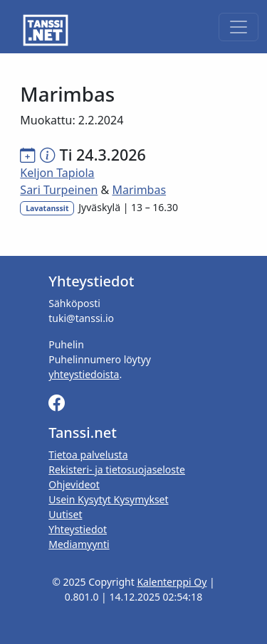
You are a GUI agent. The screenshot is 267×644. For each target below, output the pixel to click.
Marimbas (139, 190)
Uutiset (65, 514)
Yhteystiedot (78, 529)
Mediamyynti (79, 544)
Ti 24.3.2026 (103, 155)
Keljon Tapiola (57, 173)
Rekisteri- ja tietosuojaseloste (117, 469)
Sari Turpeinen (59, 190)
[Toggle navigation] (239, 27)
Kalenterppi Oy (172, 582)
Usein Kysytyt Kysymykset (108, 499)
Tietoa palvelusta (88, 455)
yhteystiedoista (84, 374)
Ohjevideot (74, 484)
